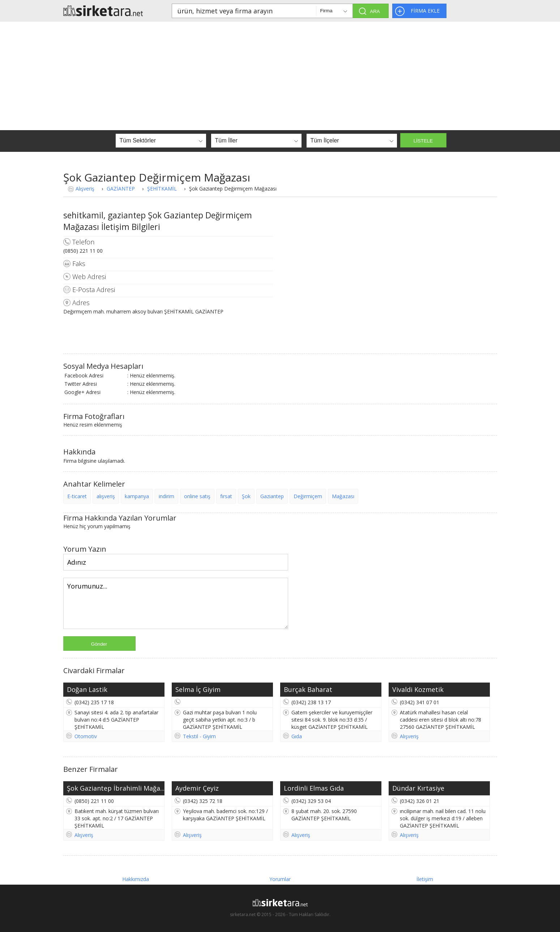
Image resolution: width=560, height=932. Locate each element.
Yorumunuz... (176, 603)
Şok (246, 496)
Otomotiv (86, 736)
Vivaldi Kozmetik (418, 689)
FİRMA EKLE (425, 11)
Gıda (297, 736)
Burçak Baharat (308, 689)
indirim (166, 496)
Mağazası (343, 496)
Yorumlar (280, 879)
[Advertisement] (280, 76)
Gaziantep (272, 496)
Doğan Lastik (87, 689)
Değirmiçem (308, 496)
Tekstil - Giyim (199, 736)
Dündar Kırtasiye (418, 788)
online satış (197, 496)
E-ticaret (77, 496)
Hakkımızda (136, 879)
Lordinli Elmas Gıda (314, 788)
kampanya (137, 496)
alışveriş (106, 496)
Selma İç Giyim (198, 689)
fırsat (226, 496)
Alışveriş (85, 189)
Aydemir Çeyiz (197, 788)
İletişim (425, 879)
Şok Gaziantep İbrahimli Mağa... (116, 788)
